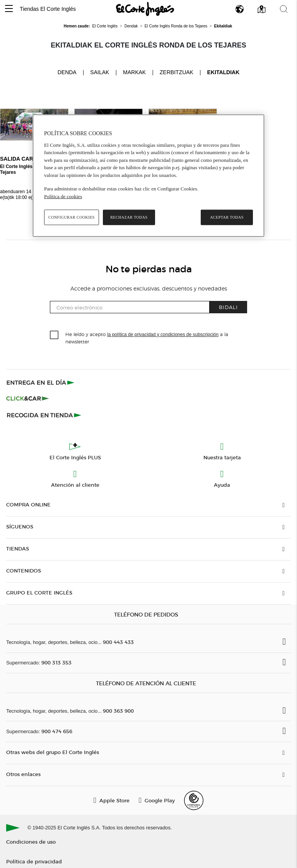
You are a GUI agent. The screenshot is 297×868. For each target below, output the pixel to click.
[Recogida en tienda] (44, 415)
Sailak (100, 72)
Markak (134, 72)
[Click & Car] (28, 399)
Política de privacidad (34, 861)
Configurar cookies (72, 217)
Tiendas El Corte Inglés (48, 9)
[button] (9, 9)
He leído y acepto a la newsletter (147, 338)
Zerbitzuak (177, 72)
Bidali (228, 307)
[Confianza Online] (194, 800)
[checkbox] (55, 335)
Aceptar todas (227, 217)
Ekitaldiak (224, 72)
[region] (148, 176)
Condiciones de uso (31, 842)
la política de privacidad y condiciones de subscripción (163, 335)
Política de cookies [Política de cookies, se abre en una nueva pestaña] (63, 196)
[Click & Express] (41, 382)
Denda (67, 72)
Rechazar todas (129, 217)
